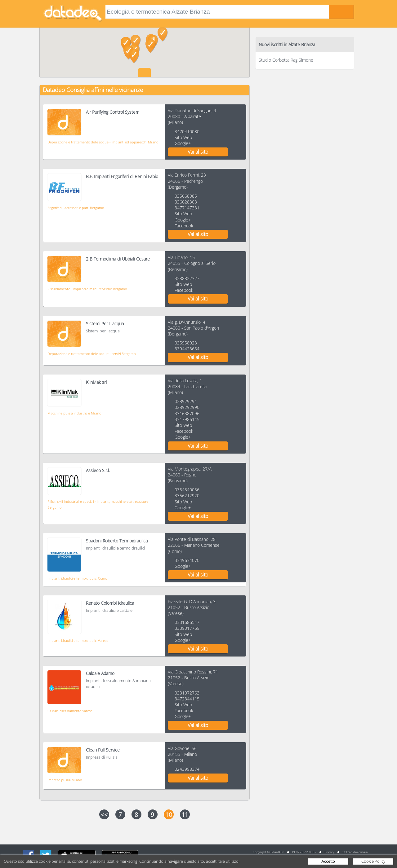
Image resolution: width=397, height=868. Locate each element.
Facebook (184, 226)
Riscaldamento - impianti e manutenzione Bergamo (87, 289)
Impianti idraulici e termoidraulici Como (77, 578)
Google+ (183, 143)
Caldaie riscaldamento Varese (70, 711)
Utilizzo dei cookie (355, 852)
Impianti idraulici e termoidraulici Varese (78, 640)
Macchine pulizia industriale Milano (74, 413)
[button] (129, 52)
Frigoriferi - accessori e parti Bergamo (76, 208)
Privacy (329, 852)
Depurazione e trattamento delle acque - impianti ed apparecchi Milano (103, 142)
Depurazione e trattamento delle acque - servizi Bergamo (91, 354)
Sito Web (183, 137)
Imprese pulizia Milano (65, 780)
